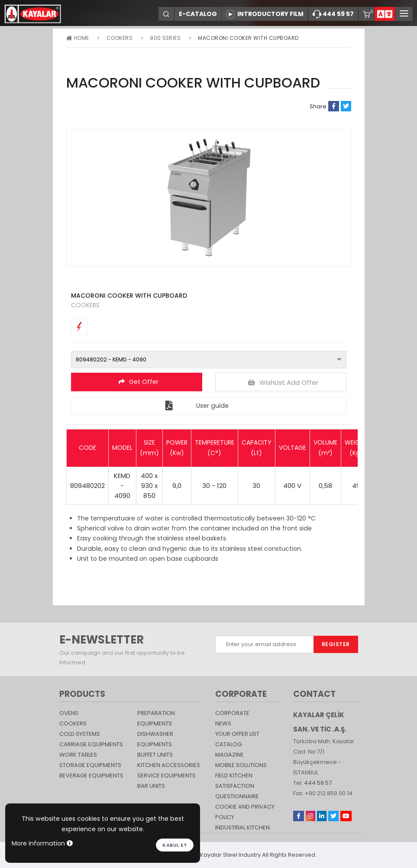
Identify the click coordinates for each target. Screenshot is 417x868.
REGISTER (336, 644)
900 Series (165, 38)
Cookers (120, 38)
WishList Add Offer (283, 382)
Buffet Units (155, 755)
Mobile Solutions (241, 765)
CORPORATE (232, 713)
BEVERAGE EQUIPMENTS (91, 775)
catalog (228, 744)
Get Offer (139, 382)
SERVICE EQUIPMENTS (166, 775)
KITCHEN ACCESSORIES (169, 765)
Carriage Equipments (91, 744)
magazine (230, 755)
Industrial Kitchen (242, 827)
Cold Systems (80, 734)
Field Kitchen (234, 775)
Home (78, 38)
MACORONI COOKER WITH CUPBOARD (248, 38)
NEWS (223, 723)
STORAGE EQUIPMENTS (90, 765)
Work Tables (78, 755)
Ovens (69, 713)
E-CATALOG (198, 14)
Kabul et (175, 845)
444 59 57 (333, 14)
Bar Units (151, 786)
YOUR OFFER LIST (237, 734)
